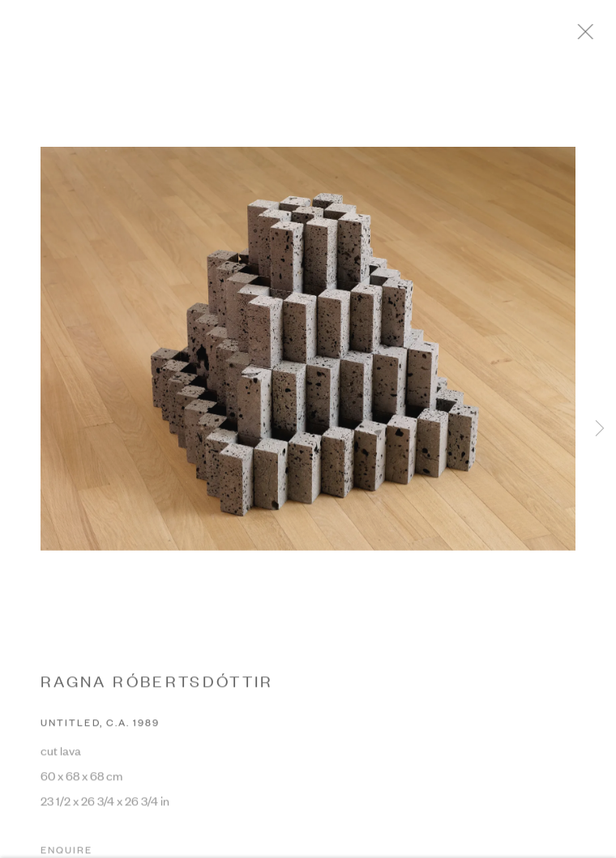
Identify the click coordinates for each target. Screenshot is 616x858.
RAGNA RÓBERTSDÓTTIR (157, 685)
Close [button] (596, 36)
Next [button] (600, 429)
